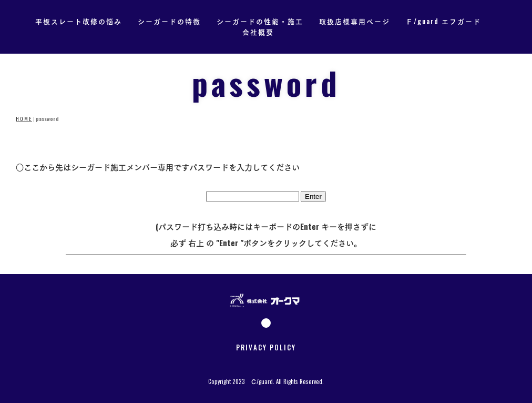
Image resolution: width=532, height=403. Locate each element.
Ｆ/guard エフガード (443, 21)
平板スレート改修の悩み (79, 21)
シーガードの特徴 (169, 21)
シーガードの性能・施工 (260, 21)
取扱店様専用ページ (355, 21)
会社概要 (258, 32)
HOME (24, 119)
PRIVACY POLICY (266, 347)
